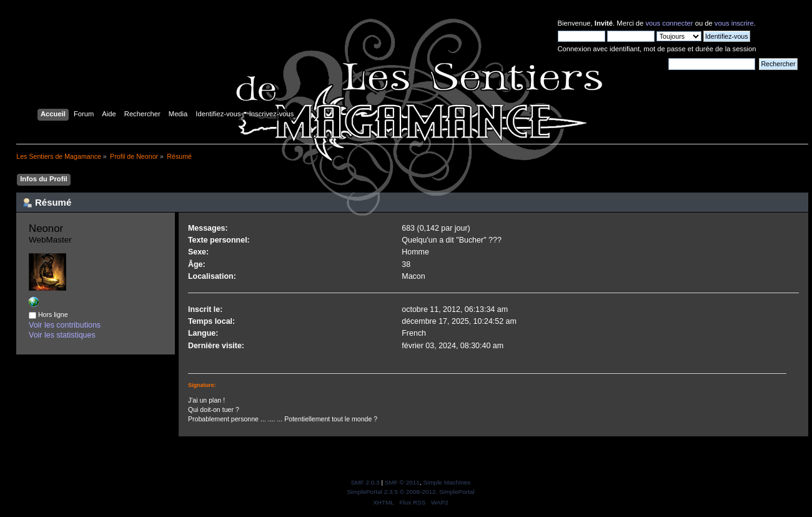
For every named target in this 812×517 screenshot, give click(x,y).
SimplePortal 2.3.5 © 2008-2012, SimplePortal (410, 492)
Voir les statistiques (62, 335)
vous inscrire (734, 23)
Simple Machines (447, 482)
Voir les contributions (65, 325)
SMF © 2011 (402, 482)
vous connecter (669, 23)
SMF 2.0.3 (365, 482)
